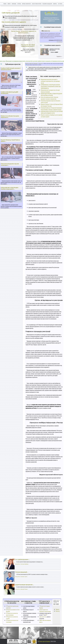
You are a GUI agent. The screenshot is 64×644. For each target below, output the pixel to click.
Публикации (14, 4)
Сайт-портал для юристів (11, 13)
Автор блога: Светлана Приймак (22, 564)
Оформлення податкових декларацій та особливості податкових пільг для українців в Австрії (50, 81)
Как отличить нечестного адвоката (14, 22)
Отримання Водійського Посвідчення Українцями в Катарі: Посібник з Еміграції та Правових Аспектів (51, 109)
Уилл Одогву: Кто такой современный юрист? (28, 45)
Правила (57, 609)
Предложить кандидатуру (47, 4)
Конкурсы (55, 4)
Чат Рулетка (60, 4)
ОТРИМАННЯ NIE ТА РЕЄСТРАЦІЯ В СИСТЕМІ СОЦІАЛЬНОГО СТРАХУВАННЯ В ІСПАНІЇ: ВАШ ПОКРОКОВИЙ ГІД (51, 87)
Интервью (19, 4)
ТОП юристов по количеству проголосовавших (12, 614)
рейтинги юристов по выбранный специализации (45, 611)
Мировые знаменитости (26, 4)
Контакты (58, 611)
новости (41, 617)
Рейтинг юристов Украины (31, 63)
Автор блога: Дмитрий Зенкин (21, 589)
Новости (9, 4)
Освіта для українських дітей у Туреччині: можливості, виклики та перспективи (50, 98)
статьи (45, 617)
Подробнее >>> (59, 56)
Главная (5, 4)
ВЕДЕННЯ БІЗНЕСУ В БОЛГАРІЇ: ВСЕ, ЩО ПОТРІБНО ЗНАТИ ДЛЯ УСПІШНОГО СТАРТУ (52, 112)
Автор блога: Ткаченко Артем (21, 577)
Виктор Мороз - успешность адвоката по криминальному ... (24, 32)
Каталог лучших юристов (37, 4)
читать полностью (59, 42)
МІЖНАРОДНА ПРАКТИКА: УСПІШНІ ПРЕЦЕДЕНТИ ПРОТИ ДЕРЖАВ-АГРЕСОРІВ (51, 94)
